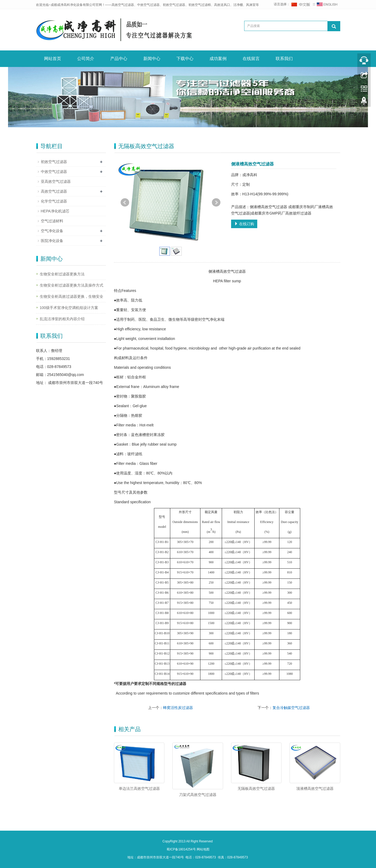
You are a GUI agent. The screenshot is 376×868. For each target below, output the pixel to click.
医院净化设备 (52, 241)
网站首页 (53, 59)
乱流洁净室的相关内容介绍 (62, 319)
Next (216, 203)
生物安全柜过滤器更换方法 (62, 274)
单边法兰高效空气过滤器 (139, 788)
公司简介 (86, 59)
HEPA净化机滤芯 (55, 211)
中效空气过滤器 (54, 172)
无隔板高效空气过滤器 (256, 788)
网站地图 (203, 849)
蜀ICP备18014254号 (182, 849)
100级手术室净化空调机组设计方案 (69, 308)
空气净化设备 (52, 231)
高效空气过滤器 (54, 191)
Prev (125, 203)
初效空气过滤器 (54, 162)
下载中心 (185, 59)
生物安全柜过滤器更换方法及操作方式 (72, 285)
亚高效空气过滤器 (56, 181)
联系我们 (284, 59)
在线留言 (251, 59)
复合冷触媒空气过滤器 (291, 708)
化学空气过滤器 (54, 201)
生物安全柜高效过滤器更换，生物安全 (72, 296)
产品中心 (119, 59)
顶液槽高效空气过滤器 (315, 788)
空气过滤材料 (52, 221)
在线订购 (244, 224)
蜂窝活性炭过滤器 (178, 708)
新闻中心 (152, 59)
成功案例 (218, 59)
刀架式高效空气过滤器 (198, 795)
